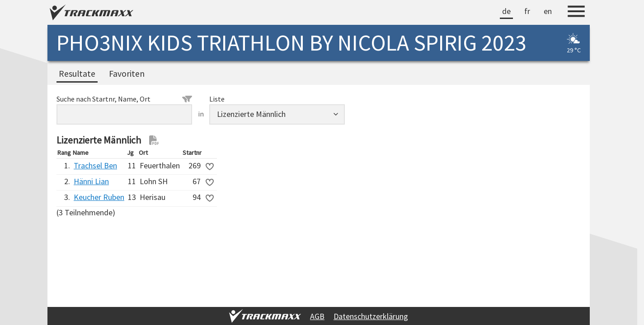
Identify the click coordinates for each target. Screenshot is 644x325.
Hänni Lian (91, 181)
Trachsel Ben (95, 165)
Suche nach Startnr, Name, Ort (124, 99)
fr (527, 11)
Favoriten (127, 74)
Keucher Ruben (99, 197)
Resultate (77, 74)
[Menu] (576, 13)
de (506, 11)
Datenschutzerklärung (371, 316)
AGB (317, 316)
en (548, 11)
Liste (217, 99)
